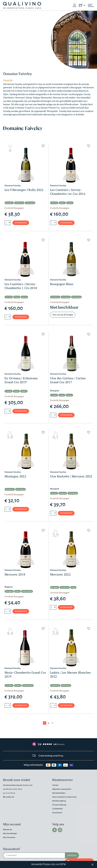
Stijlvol (18, 591)
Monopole (63, 493)
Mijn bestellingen (10, 834)
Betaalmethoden (59, 793)
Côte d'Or (54, 203)
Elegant (62, 203)
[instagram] (60, 830)
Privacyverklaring (59, 805)
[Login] (75, 5)
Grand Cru (9, 686)
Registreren (8, 830)
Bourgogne (9, 203)
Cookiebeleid (57, 809)
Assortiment (57, 813)
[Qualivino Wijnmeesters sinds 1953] (22, 5)
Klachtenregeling (59, 801)
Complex (9, 391)
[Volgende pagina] (52, 723)
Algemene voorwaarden (62, 789)
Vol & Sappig (30, 203)
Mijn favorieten (9, 837)
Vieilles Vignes (27, 591)
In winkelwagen (21, 223)
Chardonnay (19, 203)
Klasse (73, 587)
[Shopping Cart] (81, 5)
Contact (55, 785)
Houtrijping (66, 297)
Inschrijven (72, 855)
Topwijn (70, 203)
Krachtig (18, 686)
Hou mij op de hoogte (63, 315)
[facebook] (55, 830)
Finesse (16, 391)
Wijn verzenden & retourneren (64, 797)
